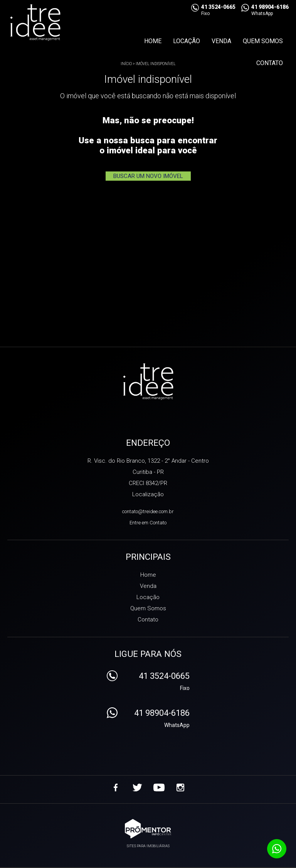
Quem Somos (263, 41)
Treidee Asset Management (148, 382)
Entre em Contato (148, 523)
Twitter (137, 787)
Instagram (180, 787)
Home (153, 41)
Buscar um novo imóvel (148, 176)
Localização (148, 494)
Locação (187, 41)
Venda (221, 41)
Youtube (159, 787)
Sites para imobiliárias (148, 846)
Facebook (116, 787)
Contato (270, 63)
